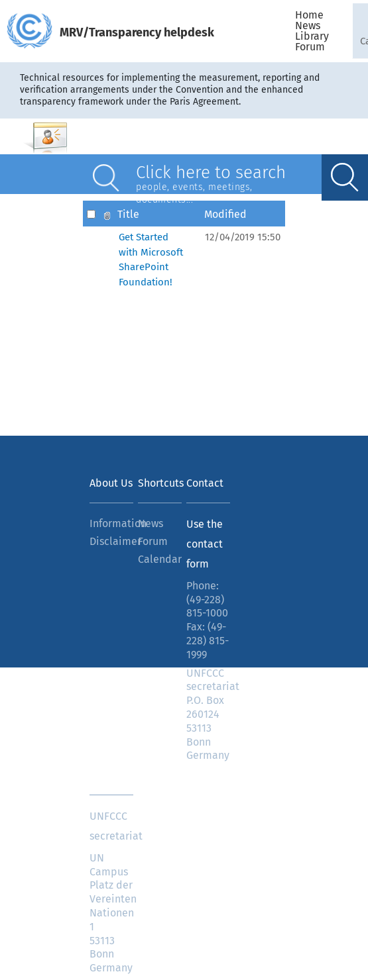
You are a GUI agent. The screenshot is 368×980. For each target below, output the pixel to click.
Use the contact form (205, 544)
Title (128, 213)
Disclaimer (111, 541)
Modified (225, 213)
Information (111, 523)
